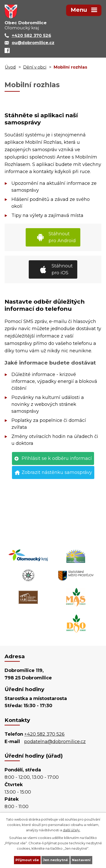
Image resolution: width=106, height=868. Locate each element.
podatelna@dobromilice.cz (55, 742)
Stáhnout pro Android (62, 237)
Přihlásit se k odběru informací (57, 458)
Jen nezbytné (55, 860)
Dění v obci (35, 67)
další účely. (72, 830)
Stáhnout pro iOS (62, 269)
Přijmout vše (27, 860)
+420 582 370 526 (44, 734)
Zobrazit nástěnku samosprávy (57, 472)
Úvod (10, 67)
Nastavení (81, 860)
